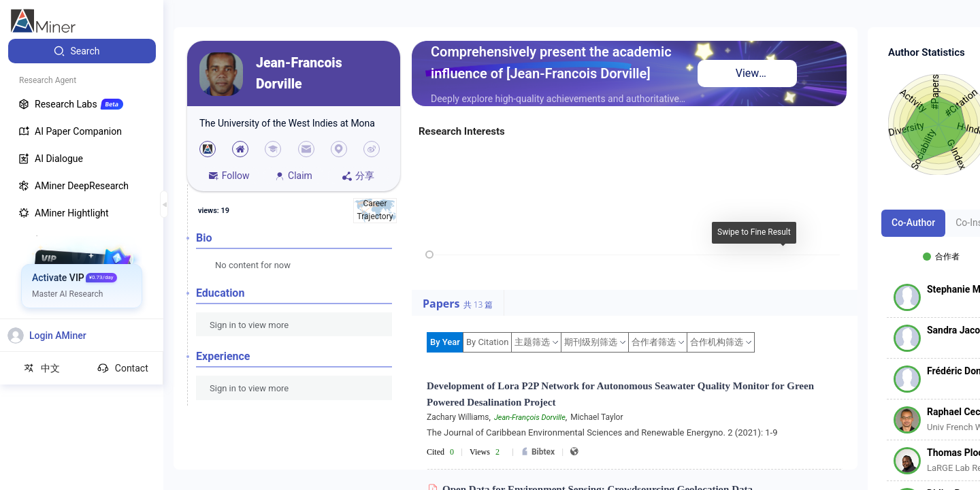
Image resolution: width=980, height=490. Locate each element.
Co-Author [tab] (913, 223)
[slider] (429, 255)
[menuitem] (82, 51)
